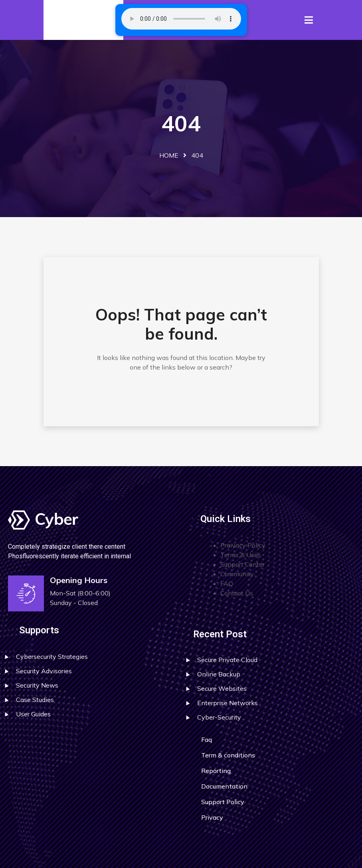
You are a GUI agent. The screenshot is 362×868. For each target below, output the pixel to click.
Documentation (224, 786)
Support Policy (223, 802)
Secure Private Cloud (227, 660)
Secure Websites (222, 688)
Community (237, 574)
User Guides (33, 714)
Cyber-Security (219, 717)
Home (169, 155)
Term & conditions (228, 755)
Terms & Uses (241, 555)
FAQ (227, 583)
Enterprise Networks (227, 703)
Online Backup (219, 674)
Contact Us (237, 593)
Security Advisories (44, 671)
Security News (37, 685)
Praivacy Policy (243, 545)
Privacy (212, 817)
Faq (207, 739)
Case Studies (35, 700)
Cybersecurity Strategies (52, 656)
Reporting (216, 771)
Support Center (242, 564)
